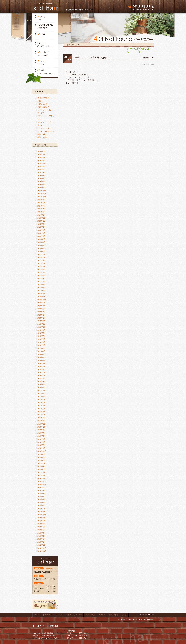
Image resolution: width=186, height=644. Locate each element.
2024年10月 (42, 197)
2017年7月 (41, 406)
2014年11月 (42, 481)
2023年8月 (41, 227)
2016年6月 (41, 436)
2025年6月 (41, 179)
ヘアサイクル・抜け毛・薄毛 (45, 112)
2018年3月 (41, 381)
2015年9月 (41, 454)
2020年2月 (41, 315)
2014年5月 (41, 500)
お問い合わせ (114, 615)
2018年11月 (42, 357)
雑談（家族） (42, 134)
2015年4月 (41, 466)
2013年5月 (41, 530)
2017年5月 (41, 409)
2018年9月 (41, 363)
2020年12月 (42, 297)
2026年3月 (41, 157)
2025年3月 (41, 185)
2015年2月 (41, 472)
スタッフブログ (43, 98)
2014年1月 (41, 512)
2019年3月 (41, 345)
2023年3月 (41, 236)
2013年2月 (41, 539)
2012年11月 (42, 548)
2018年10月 (42, 360)
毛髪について (42, 104)
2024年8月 (41, 203)
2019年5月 (41, 339)
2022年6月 (41, 257)
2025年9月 (41, 170)
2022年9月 (41, 251)
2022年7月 (41, 254)
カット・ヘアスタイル (46, 131)
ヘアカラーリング (44, 128)
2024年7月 (41, 206)
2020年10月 (42, 300)
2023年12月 (42, 218)
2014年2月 (41, 509)
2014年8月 (41, 491)
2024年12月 (42, 191)
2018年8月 (41, 366)
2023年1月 (41, 242)
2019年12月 (42, 321)
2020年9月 (41, 303)
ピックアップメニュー (74, 615)
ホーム (37, 615)
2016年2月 (41, 445)
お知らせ (146, 58)
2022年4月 (41, 260)
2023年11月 (42, 221)
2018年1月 (41, 388)
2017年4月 (41, 412)
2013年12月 (42, 515)
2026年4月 (41, 154)
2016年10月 (42, 427)
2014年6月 (41, 497)
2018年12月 (42, 354)
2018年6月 (41, 372)
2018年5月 (41, 375)
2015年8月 (41, 457)
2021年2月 (41, 291)
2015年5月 (41, 463)
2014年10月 (42, 484)
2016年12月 (42, 424)
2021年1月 (41, 294)
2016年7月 (41, 433)
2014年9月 (41, 488)
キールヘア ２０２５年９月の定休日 (90, 58)
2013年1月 (41, 542)
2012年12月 (42, 545)
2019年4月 (41, 342)
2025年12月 (42, 163)
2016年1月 (41, 448)
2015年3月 (41, 469)
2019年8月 (41, 333)
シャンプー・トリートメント (46, 124)
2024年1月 (41, 215)
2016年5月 (41, 439)
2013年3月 (41, 536)
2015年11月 (42, 451)
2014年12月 (42, 478)
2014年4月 (41, 503)
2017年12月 (42, 391)
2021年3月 (41, 288)
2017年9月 (41, 400)
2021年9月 (41, 275)
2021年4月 (41, 285)
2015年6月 (41, 460)
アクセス (102, 615)
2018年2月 (41, 385)
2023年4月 (41, 233)
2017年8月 (41, 403)
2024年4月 (41, 209)
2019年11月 (42, 324)
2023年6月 (41, 230)
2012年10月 (42, 551)
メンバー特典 (90, 615)
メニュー (59, 615)
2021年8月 (41, 279)
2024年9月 (41, 200)
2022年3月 (41, 263)
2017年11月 (42, 394)
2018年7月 (41, 369)
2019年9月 (41, 330)
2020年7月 (41, 306)
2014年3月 (41, 506)
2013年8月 (41, 521)
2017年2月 (41, 418)
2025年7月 (41, 176)
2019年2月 (41, 348)
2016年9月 (41, 430)
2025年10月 (42, 166)
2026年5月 (41, 151)
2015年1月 (41, 475)
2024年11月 (42, 194)
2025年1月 (41, 188)
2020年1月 (41, 318)
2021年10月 (42, 272)
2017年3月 (41, 415)
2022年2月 (41, 266)
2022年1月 (41, 269)
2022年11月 (42, 248)
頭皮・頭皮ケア (43, 107)
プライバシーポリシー (146, 615)
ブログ (151, 58)
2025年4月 (41, 182)
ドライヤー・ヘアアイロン (46, 118)
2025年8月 (41, 173)
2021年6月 (41, 282)
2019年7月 (41, 336)
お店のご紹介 (48, 615)
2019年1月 (41, 351)
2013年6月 (41, 527)
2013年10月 (42, 518)
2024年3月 (41, 212)
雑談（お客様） (43, 137)
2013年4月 (41, 533)
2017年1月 (41, 421)
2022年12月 (42, 245)
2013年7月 (41, 524)
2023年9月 (41, 224)
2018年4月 (41, 379)
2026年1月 (41, 160)
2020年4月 (41, 312)
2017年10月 (42, 397)
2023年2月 (41, 239)
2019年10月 (42, 327)
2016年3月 (41, 442)
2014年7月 (41, 494)
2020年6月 (41, 309)
